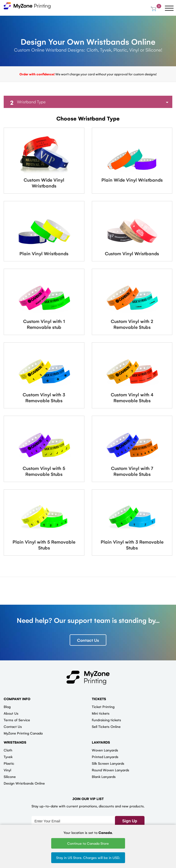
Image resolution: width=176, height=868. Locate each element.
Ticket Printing (103, 707)
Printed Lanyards (105, 757)
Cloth (8, 750)
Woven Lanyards (105, 750)
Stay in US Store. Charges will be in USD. (88, 857)
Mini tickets (101, 713)
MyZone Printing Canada (23, 733)
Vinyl (7, 770)
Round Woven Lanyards (111, 770)
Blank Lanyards (104, 777)
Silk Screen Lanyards (108, 763)
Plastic (9, 763)
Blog (7, 707)
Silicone (10, 777)
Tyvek (8, 757)
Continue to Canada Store (88, 843)
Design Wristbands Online (24, 783)
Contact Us (88, 640)
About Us (11, 713)
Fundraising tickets (106, 720)
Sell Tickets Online (106, 727)
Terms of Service (17, 720)
